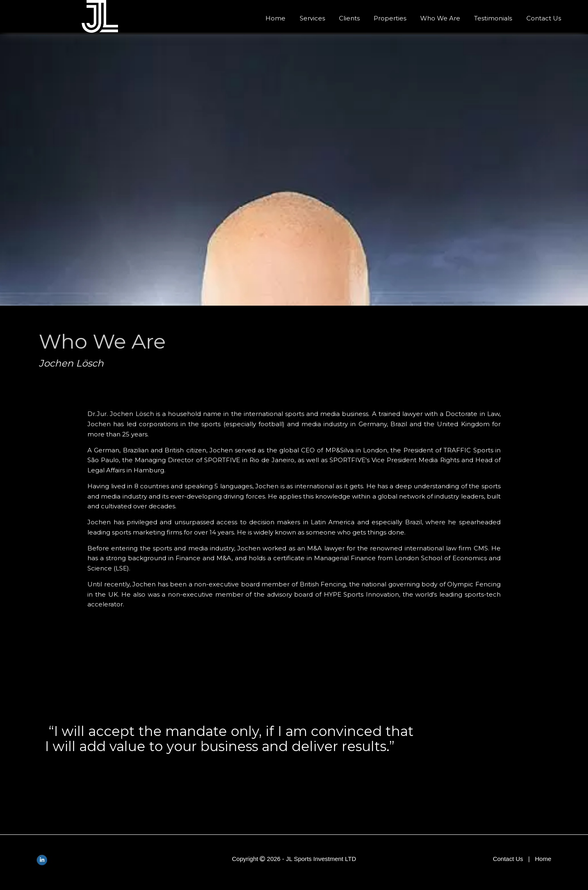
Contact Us (544, 18)
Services (312, 18)
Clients (349, 18)
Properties (390, 18)
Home (275, 18)
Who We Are (440, 18)
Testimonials (493, 18)
